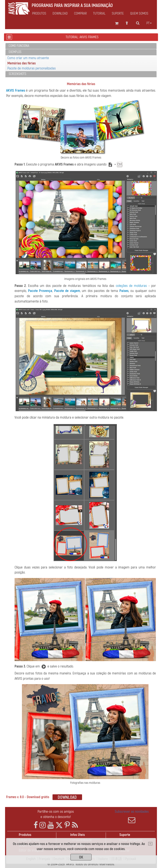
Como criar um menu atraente (28, 58)
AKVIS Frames (16, 90)
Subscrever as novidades (132, 816)
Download (60, 14)
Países (124, 291)
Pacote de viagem (67, 291)
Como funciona (19, 46)
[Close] (150, 844)
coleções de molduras (131, 286)
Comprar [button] (80, 14)
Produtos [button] (39, 14)
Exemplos (15, 52)
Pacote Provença (40, 291)
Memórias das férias (22, 63)
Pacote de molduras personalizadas (32, 68)
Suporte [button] (118, 14)
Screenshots (17, 74)
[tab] (81, 46)
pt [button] (149, 23)
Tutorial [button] (99, 14)
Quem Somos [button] (139, 14)
